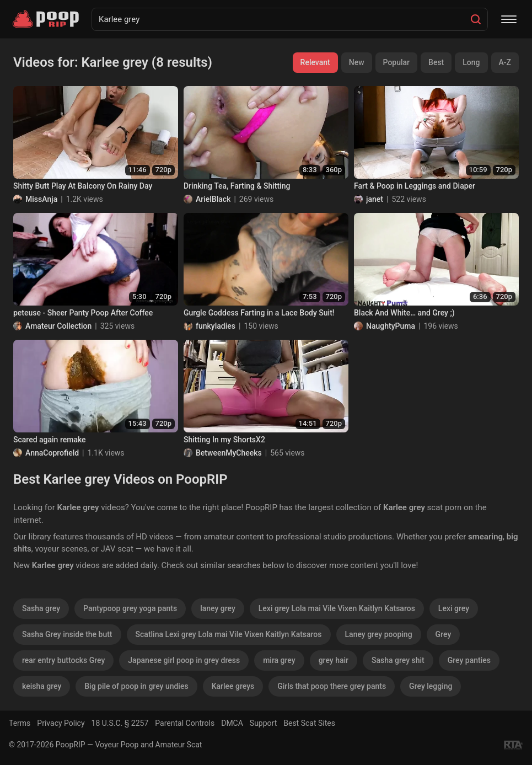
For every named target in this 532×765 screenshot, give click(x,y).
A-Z (505, 62)
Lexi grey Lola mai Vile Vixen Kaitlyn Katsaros (337, 608)
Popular (397, 62)
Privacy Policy (61, 723)
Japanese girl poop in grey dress (184, 660)
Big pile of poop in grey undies (136, 686)
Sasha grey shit (398, 660)
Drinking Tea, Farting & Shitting (237, 186)
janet (375, 199)
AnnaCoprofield (52, 453)
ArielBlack (213, 199)
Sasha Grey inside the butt (67, 634)
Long (471, 62)
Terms (20, 723)
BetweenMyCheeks (229, 453)
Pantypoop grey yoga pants (130, 608)
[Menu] (509, 19)
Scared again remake (50, 440)
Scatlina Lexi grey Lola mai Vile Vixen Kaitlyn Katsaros (229, 634)
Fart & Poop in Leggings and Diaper (415, 186)
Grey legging (431, 686)
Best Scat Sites (309, 723)
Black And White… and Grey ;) (404, 313)
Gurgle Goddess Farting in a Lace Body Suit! (259, 313)
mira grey (279, 660)
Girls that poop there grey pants (332, 686)
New (357, 62)
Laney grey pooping (379, 634)
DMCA (232, 723)
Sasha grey (41, 608)
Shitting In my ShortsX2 (224, 440)
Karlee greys (233, 686)
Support (263, 723)
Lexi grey (454, 608)
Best (436, 62)
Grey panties (469, 660)
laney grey (218, 608)
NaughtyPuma (391, 326)
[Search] (476, 19)
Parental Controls (185, 723)
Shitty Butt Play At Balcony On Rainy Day (83, 186)
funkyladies (216, 326)
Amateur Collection (58, 326)
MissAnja (41, 199)
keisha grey (42, 686)
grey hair (334, 660)
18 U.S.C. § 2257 (120, 723)
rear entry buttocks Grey (63, 660)
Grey (444, 634)
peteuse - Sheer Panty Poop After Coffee (83, 313)
